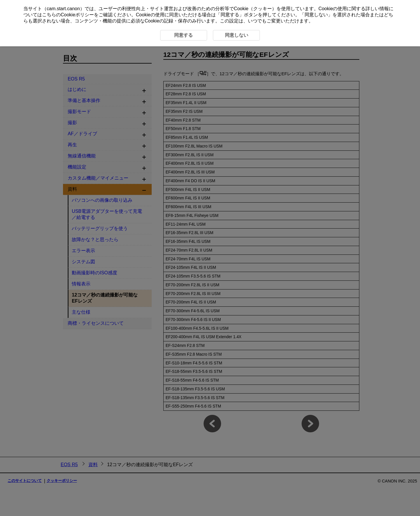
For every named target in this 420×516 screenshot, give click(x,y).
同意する (230, 15)
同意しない (316, 15)
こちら (49, 15)
